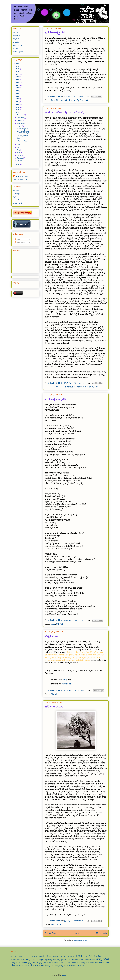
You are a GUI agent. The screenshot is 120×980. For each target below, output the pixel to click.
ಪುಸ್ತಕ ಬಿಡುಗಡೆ (33, 963)
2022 (17, 72)
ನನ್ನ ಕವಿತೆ (60, 624)
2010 (17, 104)
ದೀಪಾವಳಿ (93, 960)
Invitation (62, 956)
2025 (17, 63)
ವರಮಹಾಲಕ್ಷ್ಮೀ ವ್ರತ (55, 33)
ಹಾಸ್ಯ (48, 966)
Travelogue (40, 960)
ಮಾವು (83, 963)
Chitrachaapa (33, 956)
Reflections (93, 956)
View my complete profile (21, 179)
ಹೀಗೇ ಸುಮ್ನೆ (85, 100)
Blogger (65, 975)
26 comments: (79, 383)
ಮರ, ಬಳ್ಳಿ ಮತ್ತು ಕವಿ (55, 399)
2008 (17, 110)
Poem (53, 624)
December (21, 115)
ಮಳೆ (79, 963)
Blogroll (54, 694)
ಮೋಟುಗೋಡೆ (17, 200)
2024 (17, 66)
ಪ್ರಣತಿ (15, 197)
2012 (17, 99)
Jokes (53, 100)
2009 (17, 107)
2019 (17, 80)
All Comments (20, 242)
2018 (17, 83)
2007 (17, 113)
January (20, 161)
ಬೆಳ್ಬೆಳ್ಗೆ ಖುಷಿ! (52, 636)
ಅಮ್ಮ (55, 960)
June (19, 147)
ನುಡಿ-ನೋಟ (22, 963)
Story (107, 956)
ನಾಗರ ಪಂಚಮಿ (70, 387)
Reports (101, 956)
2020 (17, 77)
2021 (17, 74)
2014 (17, 94)
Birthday (14, 956)
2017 (17, 85)
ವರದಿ (18, 966)
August (20, 126)
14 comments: (78, 96)
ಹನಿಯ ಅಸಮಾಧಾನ (56, 707)
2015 (17, 91)
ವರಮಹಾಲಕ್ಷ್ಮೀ (74, 100)
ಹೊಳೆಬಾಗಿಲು (72, 966)
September (21, 123)
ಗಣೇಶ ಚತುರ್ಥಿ (78, 960)
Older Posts (101, 933)
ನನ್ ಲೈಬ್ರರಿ (17, 194)
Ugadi (47, 960)
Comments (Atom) (81, 940)
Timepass (60, 100)
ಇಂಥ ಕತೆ (16, 32)
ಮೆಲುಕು (89, 963)
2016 (17, 88)
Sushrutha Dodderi (22, 176)
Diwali (40, 956)
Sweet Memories (57, 387)
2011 (17, 102)
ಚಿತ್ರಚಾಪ (87, 960)
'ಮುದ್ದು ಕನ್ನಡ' (67, 684)
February (20, 158)
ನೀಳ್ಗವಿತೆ (14, 963)
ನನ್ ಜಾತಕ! (17, 190)
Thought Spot (30, 960)
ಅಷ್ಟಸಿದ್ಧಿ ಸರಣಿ (61, 960)
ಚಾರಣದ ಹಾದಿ (17, 36)
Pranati (86, 956)
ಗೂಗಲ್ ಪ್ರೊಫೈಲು (18, 203)
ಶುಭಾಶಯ (16, 48)
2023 (17, 69)
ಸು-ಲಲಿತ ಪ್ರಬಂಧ (91, 387)
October (20, 121)
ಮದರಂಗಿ (80, 387)
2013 (17, 96)
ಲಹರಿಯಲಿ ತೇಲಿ (57, 924)
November (21, 118)
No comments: (80, 690)
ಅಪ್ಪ (51, 960)
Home (76, 933)
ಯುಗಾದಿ (95, 963)
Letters (68, 956)
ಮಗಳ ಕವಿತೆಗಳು (65, 963)
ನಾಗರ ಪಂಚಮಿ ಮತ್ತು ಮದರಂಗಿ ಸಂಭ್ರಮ (66, 113)
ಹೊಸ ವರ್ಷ (81, 966)
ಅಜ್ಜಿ (66, 100)
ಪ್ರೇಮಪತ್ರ (55, 963)
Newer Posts (51, 933)
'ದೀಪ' (65, 680)
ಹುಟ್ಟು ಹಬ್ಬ (63, 966)
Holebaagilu (55, 956)
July (19, 144)
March (19, 155)
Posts (17, 239)
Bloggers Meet (23, 956)
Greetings (47, 956)
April (19, 153)
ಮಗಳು (74, 963)
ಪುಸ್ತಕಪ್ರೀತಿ (16, 42)
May (19, 150)
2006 (17, 164)
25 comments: (79, 620)
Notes (73, 956)
